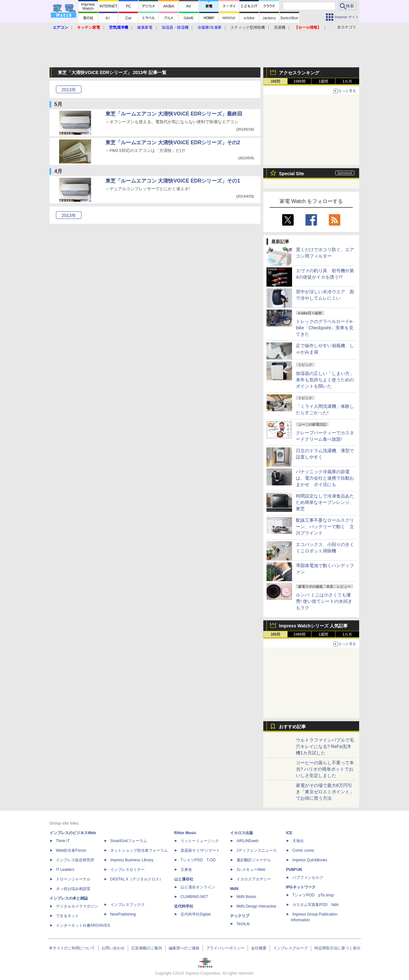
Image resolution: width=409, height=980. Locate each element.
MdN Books (246, 897)
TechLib (243, 924)
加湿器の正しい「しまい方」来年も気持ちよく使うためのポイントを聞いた (325, 380)
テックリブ (240, 916)
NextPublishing (123, 914)
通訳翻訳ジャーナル (254, 860)
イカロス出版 (242, 833)
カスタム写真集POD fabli (315, 905)
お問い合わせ (113, 948)
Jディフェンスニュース (257, 850)
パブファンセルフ (308, 878)
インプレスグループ (290, 948)
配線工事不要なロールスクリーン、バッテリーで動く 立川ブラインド (325, 527)
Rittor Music (185, 833)
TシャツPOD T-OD (198, 860)
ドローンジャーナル (73, 879)
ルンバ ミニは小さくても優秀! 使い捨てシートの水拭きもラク (324, 601)
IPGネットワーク (301, 887)
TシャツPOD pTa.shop (313, 895)
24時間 (299, 81)
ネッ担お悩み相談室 (73, 889)
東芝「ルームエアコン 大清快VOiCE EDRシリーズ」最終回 (174, 114)
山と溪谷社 (184, 879)
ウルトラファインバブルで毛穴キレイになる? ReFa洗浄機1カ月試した (325, 746)
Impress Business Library (132, 860)
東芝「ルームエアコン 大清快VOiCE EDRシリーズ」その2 (173, 142)
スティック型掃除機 (248, 27)
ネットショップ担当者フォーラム (139, 850)
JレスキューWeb (251, 870)
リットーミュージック (200, 841)
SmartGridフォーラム (129, 841)
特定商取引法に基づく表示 (337, 948)
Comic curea (303, 850)
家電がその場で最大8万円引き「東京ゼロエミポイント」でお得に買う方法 (325, 792)
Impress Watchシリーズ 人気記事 (313, 626)
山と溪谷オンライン (198, 887)
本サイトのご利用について (72, 948)
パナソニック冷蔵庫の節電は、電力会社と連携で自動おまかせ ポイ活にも (325, 478)
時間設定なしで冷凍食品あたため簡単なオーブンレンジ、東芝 (325, 502)
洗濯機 (280, 27)
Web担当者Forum (71, 850)
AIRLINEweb (247, 841)
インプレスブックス (127, 905)
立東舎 (186, 870)
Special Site (292, 174)
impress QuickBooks (310, 860)
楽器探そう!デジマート (200, 850)
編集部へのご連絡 (184, 948)
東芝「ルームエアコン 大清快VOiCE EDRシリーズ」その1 (173, 181)
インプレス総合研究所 (75, 860)
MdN (234, 889)
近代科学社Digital (195, 914)
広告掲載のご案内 (147, 948)
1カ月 (347, 81)
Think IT (63, 841)
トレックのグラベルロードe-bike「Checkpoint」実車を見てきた (325, 328)
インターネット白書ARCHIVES (83, 925)
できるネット (67, 916)
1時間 (276, 81)
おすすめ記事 (292, 727)
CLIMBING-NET (194, 897)
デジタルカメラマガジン (77, 906)
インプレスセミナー (127, 870)
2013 (69, 90)
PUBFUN (294, 870)
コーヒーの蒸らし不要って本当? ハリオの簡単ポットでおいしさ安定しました (325, 769)
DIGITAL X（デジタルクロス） (137, 879)
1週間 (324, 81)
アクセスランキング (299, 73)
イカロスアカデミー (254, 879)
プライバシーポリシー (225, 948)
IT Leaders (65, 870)
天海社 (298, 841)
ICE (289, 833)
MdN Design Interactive (256, 906)
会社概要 (259, 948)
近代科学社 (184, 906)
